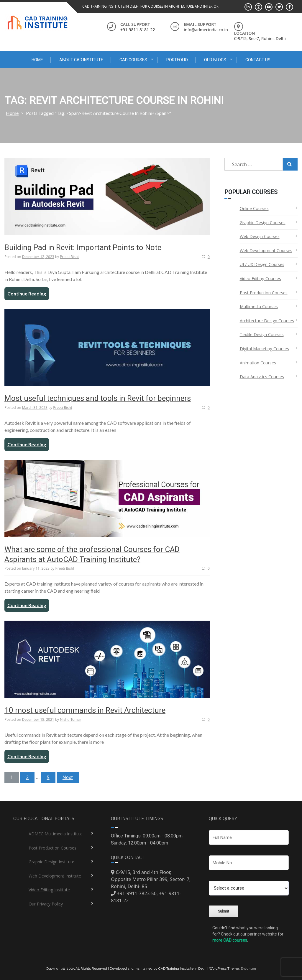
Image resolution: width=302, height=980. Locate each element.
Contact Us (258, 60)
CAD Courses (133, 60)
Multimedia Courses (259, 306)
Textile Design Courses (262, 334)
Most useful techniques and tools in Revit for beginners (98, 398)
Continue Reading (27, 294)
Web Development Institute (55, 876)
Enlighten (248, 969)
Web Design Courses (260, 236)
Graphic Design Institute (51, 862)
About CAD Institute (81, 60)
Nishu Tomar (70, 719)
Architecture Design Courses (267, 321)
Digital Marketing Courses (264, 349)
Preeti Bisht (69, 257)
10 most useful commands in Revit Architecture (85, 710)
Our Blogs (215, 60)
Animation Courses (258, 363)
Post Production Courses (264, 293)
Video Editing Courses (260, 279)
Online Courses (254, 208)
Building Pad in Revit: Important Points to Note (83, 247)
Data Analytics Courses (262, 377)
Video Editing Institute (49, 890)
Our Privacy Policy (46, 904)
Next (68, 777)
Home (37, 60)
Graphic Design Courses (263, 223)
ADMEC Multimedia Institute (56, 834)
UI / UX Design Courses (262, 264)
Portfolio (177, 60)
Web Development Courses (266, 251)
